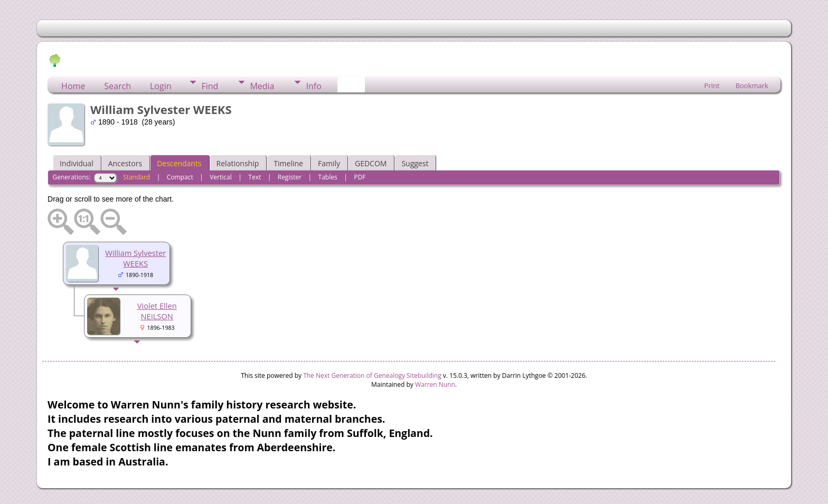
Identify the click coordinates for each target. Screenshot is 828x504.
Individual (77, 163)
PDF (360, 177)
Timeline (288, 163)
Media (262, 86)
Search (117, 86)
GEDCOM (371, 163)
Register (290, 177)
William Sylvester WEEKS (135, 258)
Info (313, 86)
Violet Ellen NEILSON (157, 311)
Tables (328, 177)
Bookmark (752, 85)
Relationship (238, 163)
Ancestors (125, 163)
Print (712, 85)
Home (73, 86)
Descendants (179, 163)
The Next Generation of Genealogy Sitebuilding (372, 375)
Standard (137, 177)
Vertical (221, 177)
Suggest (415, 163)
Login (161, 86)
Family (329, 163)
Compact (180, 177)
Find (210, 86)
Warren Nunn (435, 384)
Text (255, 177)
